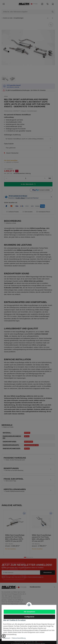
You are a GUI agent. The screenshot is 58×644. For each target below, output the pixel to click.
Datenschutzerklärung (19, 638)
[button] (4, 636)
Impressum (7, 638)
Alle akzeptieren (29, 612)
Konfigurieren (29, 617)
